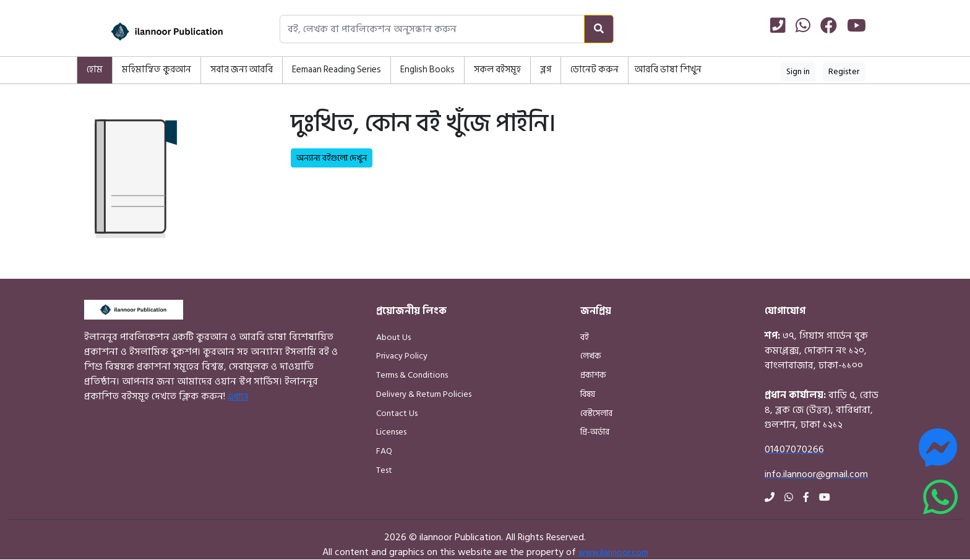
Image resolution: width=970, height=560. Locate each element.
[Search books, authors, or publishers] (432, 29)
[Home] (151, 32)
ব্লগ (546, 70)
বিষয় (588, 394)
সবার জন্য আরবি (242, 70)
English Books (427, 70)
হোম (95, 70)
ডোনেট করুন (594, 70)
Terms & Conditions (412, 375)
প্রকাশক (593, 375)
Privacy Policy (402, 356)
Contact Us (397, 413)
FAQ (384, 451)
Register (844, 71)
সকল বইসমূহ (497, 70)
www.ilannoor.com (613, 552)
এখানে (238, 397)
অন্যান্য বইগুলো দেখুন (332, 158)
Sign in (798, 71)
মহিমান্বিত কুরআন (157, 70)
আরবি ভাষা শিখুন (668, 70)
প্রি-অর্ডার (595, 432)
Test (384, 470)
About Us (393, 337)
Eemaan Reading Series (337, 70)
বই (585, 337)
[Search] (599, 29)
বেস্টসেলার (596, 413)
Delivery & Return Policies (424, 394)
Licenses (391, 432)
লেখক (591, 356)
